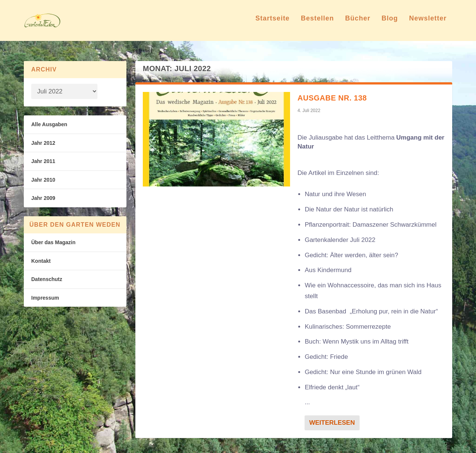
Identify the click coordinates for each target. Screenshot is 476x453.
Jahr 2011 (43, 161)
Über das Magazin (53, 242)
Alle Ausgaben (49, 124)
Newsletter (428, 24)
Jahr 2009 (43, 198)
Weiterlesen (332, 423)
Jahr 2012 (43, 143)
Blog (390, 24)
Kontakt (41, 261)
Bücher (358, 24)
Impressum (45, 298)
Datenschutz (47, 279)
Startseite (273, 24)
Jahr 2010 (43, 180)
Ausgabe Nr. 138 (332, 98)
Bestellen (317, 24)
